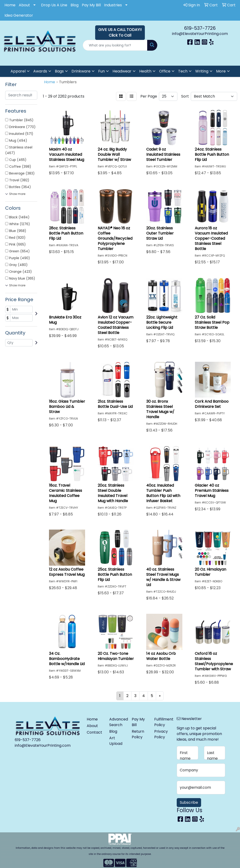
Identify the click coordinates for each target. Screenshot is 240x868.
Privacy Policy (161, 734)
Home (10, 5)
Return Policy (138, 734)
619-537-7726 (200, 28)
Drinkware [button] (81, 71)
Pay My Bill (91, 5)
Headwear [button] (122, 71)
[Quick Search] (115, 45)
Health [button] (145, 71)
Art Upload (116, 741)
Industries (113, 5)
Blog (75, 5)
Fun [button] (101, 71)
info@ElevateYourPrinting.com (200, 34)
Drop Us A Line (54, 5)
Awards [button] (40, 71)
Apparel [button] (18, 71)
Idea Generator (19, 15)
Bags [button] (59, 71)
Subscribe (189, 802)
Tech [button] (183, 71)
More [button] (221, 71)
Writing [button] (202, 71)
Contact (94, 732)
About (24, 5)
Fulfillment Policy (163, 722)
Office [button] (165, 71)
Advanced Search (118, 722)
